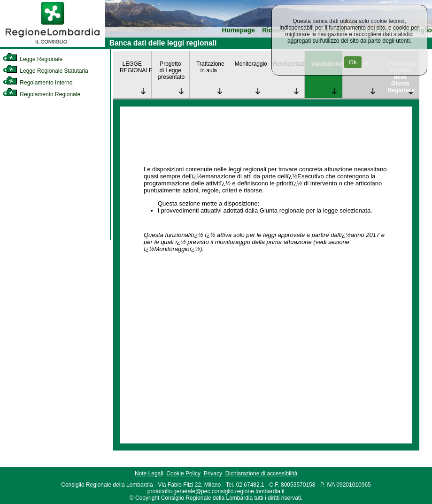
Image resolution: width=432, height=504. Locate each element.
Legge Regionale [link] (33, 59)
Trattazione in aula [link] (210, 67)
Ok (353, 62)
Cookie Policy (183, 473)
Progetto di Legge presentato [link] (172, 70)
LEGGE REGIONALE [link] (135, 67)
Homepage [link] (238, 30)
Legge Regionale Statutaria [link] (46, 71)
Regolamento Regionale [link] (42, 94)
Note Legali (149, 473)
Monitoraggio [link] (251, 64)
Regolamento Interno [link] (38, 83)
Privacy (213, 473)
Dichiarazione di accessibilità (261, 473)
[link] (53, 45)
